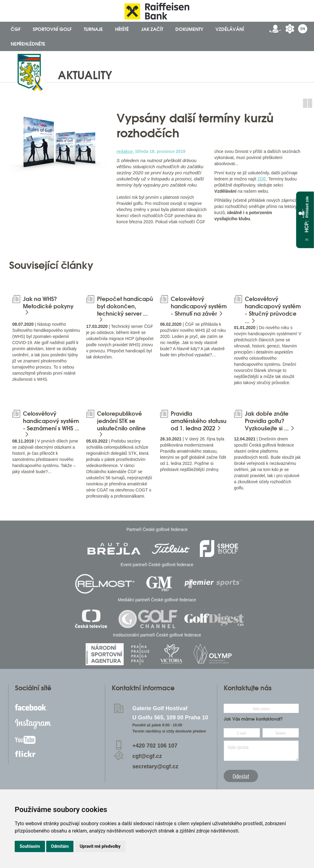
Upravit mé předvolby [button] (100, 846)
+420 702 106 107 (155, 746)
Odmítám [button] (60, 846)
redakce (125, 151)
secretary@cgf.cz (155, 766)
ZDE (262, 179)
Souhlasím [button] (30, 846)
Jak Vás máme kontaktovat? (253, 719)
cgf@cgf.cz (147, 756)
